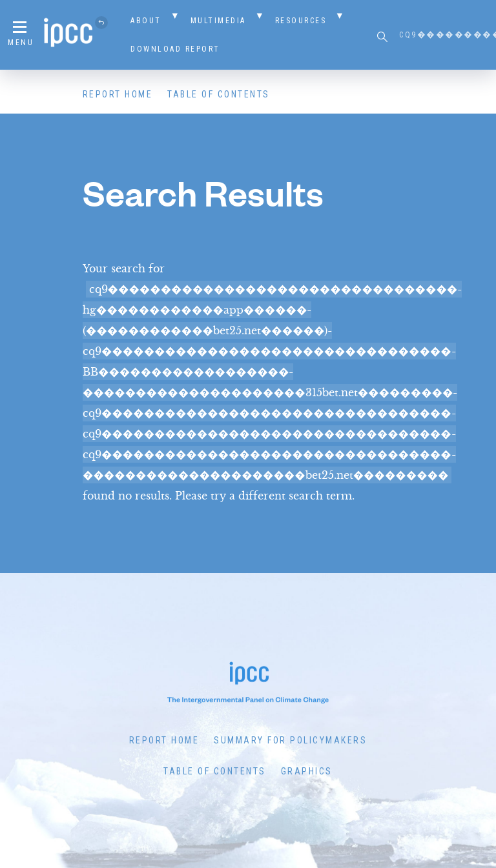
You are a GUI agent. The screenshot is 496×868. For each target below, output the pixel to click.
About (146, 21)
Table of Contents (219, 94)
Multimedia (218, 21)
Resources (301, 21)
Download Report (175, 49)
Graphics (307, 771)
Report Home (118, 94)
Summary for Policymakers (290, 740)
